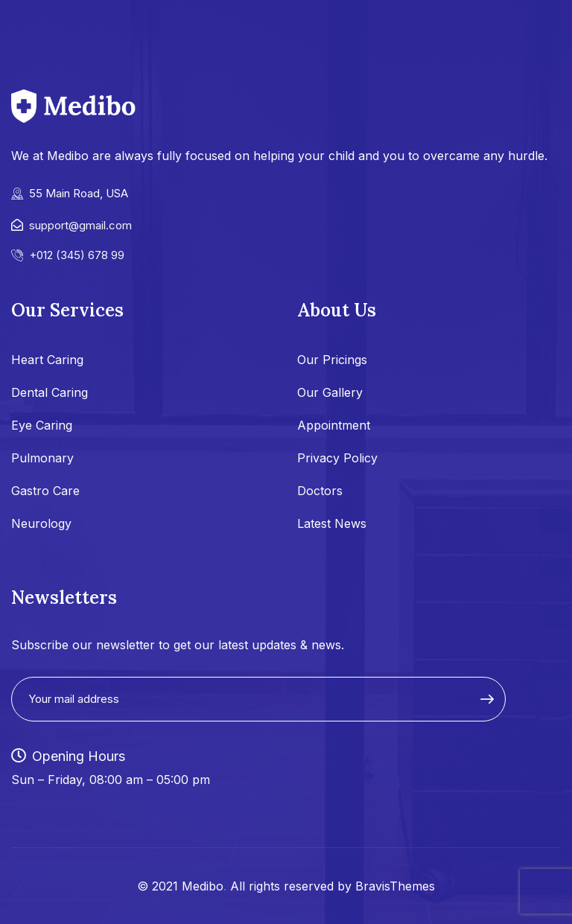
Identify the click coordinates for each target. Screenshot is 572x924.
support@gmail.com (80, 225)
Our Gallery (330, 392)
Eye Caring (42, 425)
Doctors (320, 491)
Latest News (332, 523)
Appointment (334, 425)
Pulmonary (42, 458)
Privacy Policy (337, 458)
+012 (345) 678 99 (77, 255)
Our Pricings (332, 360)
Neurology (41, 523)
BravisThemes (395, 886)
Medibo (203, 886)
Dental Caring (50, 392)
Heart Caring (47, 360)
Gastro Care (45, 491)
